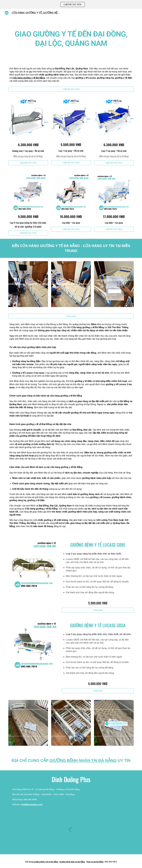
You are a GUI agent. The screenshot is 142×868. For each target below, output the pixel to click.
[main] (71, 38)
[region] (71, 4)
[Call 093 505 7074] (71, 89)
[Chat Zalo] (71, 316)
